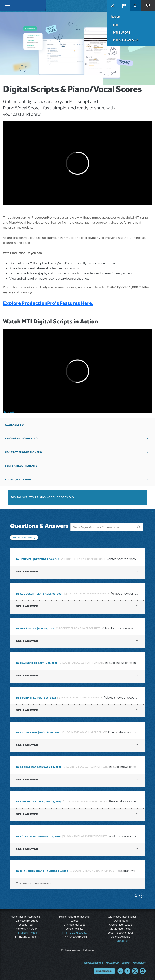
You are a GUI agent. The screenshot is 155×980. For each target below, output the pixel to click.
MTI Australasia (126, 40)
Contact (126, 963)
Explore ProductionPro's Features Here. (48, 303)
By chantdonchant (30, 871)
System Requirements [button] (21, 466)
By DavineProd (27, 663)
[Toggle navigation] (8, 6)
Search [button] (135, 6)
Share (11, 412)
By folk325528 (26, 836)
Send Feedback (104, 971)
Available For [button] (15, 425)
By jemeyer (24, 559)
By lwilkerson (27, 732)
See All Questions (23, 537)
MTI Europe (122, 32)
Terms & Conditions (93, 963)
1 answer (27, 571)
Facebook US (127, 971)
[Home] (23, 6)
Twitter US (135, 971)
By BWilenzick (26, 802)
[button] (124, 6)
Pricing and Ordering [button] (21, 438)
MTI (116, 25)
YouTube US (120, 971)
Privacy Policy (112, 963)
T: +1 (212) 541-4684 (26, 933)
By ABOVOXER (25, 594)
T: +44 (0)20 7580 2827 (75, 933)
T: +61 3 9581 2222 (121, 941)
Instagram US (143, 971)
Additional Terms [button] (18, 480)
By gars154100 (26, 628)
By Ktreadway (26, 767)
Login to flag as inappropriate (85, 559)
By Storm (23, 698)
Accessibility (139, 963)
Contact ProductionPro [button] (24, 452)
